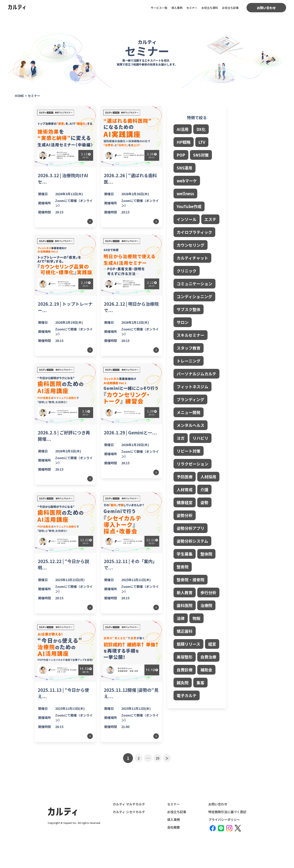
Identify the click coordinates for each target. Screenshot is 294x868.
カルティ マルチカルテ (129, 804)
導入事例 (177, 8)
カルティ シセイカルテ (129, 812)
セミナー (192, 8)
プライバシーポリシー (224, 819)
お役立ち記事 (230, 8)
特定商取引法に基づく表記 (227, 812)
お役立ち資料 (210, 8)
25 (157, 758)
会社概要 (174, 827)
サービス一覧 (159, 8)
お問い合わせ (266, 8)
